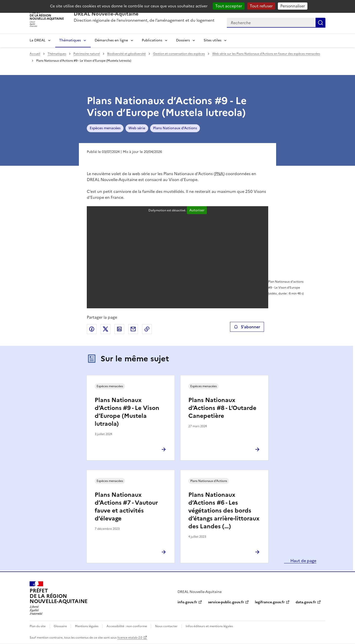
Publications (152, 40)
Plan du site (38, 626)
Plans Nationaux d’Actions (175, 128)
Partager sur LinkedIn (119, 329)
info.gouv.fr (187, 602)
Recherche (320, 23)
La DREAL (37, 40)
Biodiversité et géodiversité (126, 54)
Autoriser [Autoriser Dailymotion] (197, 210)
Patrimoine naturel (87, 54)
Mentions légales (87, 626)
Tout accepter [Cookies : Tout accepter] (229, 6)
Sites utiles (213, 40)
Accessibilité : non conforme (127, 626)
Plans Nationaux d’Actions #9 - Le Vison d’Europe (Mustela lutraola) (127, 412)
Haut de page (303, 561)
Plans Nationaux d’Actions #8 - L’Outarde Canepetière (222, 408)
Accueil (35, 54)
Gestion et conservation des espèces (179, 54)
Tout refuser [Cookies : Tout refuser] (261, 6)
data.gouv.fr (306, 602)
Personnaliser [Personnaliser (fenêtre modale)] (293, 6)
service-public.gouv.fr (226, 602)
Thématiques (70, 40)
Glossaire (60, 626)
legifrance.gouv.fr (270, 602)
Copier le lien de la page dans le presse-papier (147, 329)
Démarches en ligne (111, 40)
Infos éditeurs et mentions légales (209, 626)
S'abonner (247, 327)
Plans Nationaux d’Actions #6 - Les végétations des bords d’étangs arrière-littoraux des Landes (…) (224, 511)
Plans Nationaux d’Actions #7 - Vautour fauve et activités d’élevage (126, 507)
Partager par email (133, 329)
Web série (137, 128)
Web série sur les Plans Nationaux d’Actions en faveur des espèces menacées (266, 54)
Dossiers (183, 40)
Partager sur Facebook (92, 329)
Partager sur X (106, 329)
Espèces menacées (105, 128)
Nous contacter (166, 626)
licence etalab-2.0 (130, 638)
